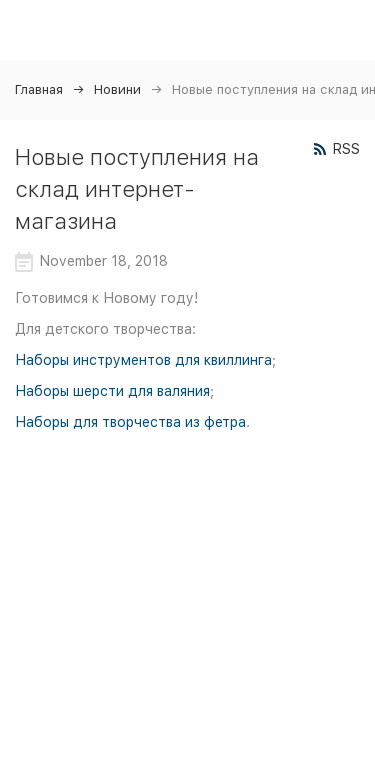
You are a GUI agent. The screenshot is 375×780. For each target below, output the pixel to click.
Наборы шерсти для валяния (112, 391)
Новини (117, 89)
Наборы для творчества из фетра (130, 422)
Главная (39, 89)
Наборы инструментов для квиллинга (143, 360)
